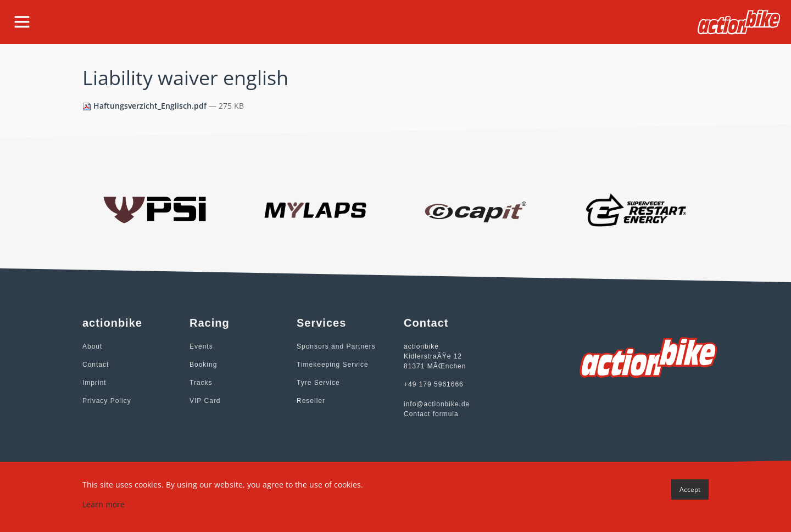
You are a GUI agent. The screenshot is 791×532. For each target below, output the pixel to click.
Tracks (201, 383)
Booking (203, 365)
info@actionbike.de (437, 404)
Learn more (104, 504)
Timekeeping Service (333, 365)
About (92, 346)
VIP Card (205, 401)
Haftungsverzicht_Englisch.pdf (146, 106)
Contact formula (431, 414)
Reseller (311, 401)
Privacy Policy (107, 401)
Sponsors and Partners (336, 346)
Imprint (94, 383)
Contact (96, 365)
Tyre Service (318, 383)
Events (201, 346)
